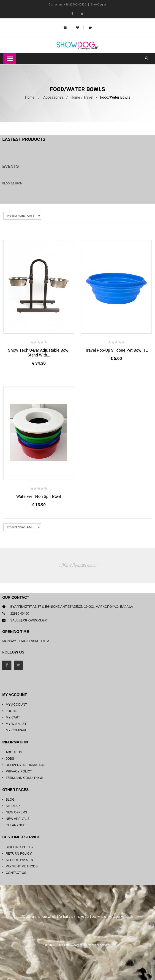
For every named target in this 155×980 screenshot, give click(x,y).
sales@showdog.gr (29, 620)
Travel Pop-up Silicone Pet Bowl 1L (116, 350)
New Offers (16, 812)
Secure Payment (20, 860)
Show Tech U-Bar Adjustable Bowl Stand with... (39, 353)
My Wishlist (16, 724)
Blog (10, 799)
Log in (11, 711)
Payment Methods (22, 866)
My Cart (13, 717)
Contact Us (16, 873)
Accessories (53, 97)
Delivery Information (25, 765)
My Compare (16, 730)
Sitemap (13, 806)
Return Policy (19, 853)
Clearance (16, 825)
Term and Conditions (24, 778)
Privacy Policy (19, 771)
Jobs (10, 759)
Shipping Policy (20, 847)
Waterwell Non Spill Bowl (39, 496)
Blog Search (12, 184)
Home (30, 97)
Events (11, 166)
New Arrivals (18, 819)
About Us (14, 752)
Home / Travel (82, 97)
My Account (16, 705)
